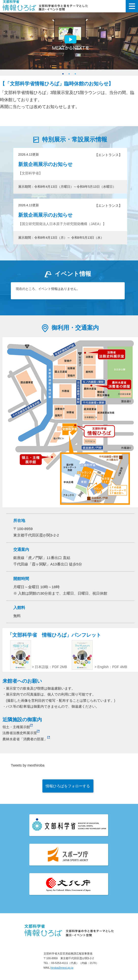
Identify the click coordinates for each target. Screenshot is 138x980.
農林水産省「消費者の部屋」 (26, 739)
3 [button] (75, 74)
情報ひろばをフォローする (68, 786)
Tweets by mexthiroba (28, 765)
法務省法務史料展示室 (21, 733)
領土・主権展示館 (17, 727)
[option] (69, 42)
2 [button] (69, 74)
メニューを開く (132, 6)
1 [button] (63, 74)
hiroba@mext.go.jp (62, 968)
